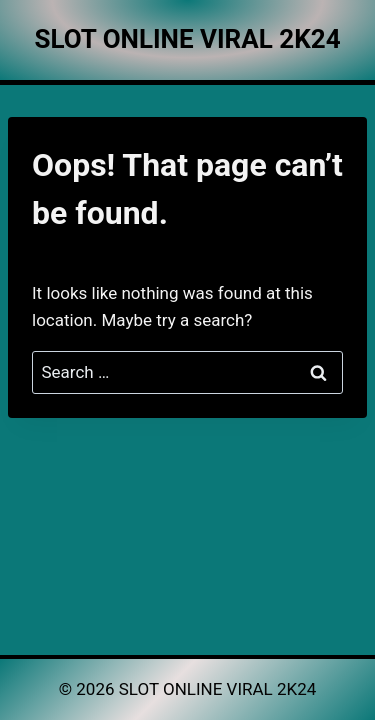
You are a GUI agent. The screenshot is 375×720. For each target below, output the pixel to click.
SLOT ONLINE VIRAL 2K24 (218, 689)
